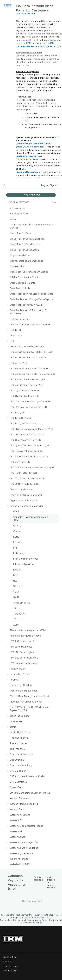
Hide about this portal (26, 14)
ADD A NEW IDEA (31, 195)
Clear (54, 202)
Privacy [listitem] (7, 961)
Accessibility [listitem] (9, 971)
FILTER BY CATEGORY (17, 202)
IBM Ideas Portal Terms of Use (38, 917)
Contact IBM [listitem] (9, 957)
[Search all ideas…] (20, 185)
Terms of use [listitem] (10, 966)
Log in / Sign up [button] (50, 185)
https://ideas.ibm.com (50, 46)
